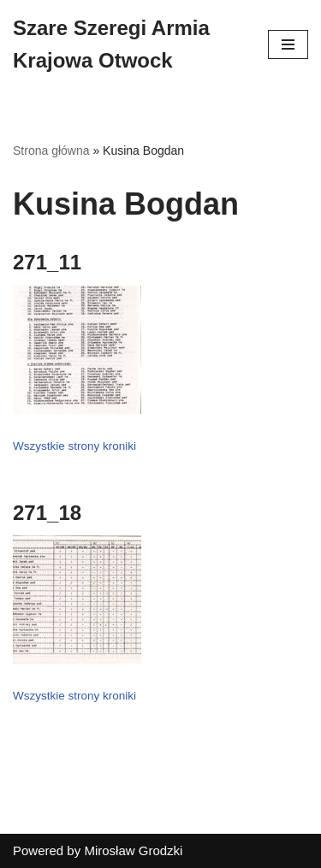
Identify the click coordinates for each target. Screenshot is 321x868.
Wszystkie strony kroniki (74, 446)
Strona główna (51, 151)
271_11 (47, 262)
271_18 (47, 513)
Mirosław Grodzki (133, 850)
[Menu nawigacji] (288, 44)
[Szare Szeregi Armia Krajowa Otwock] (128, 45)
